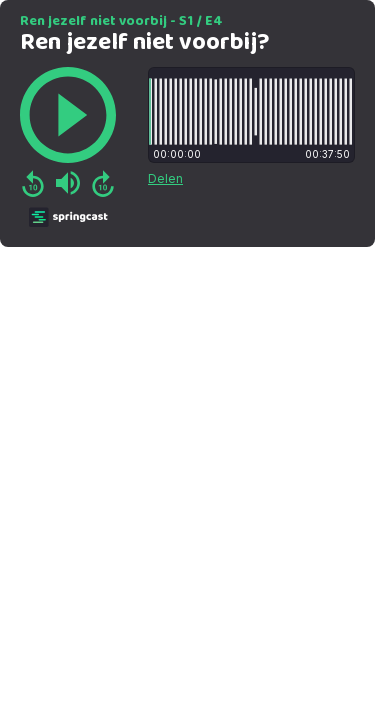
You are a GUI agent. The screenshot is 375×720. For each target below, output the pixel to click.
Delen (165, 178)
